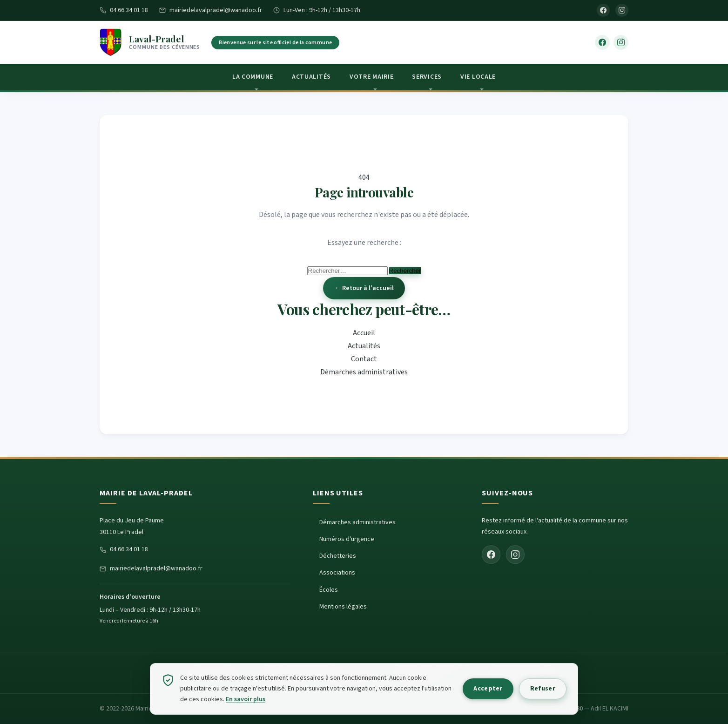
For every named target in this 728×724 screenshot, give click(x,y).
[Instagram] (622, 10)
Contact (364, 359)
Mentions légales (343, 607)
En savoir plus (277, 699)
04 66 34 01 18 (124, 10)
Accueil (364, 333)
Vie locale (478, 77)
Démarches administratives (364, 372)
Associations (337, 573)
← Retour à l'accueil (364, 288)
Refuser (540, 689)
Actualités (311, 77)
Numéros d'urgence (347, 539)
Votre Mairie (371, 77)
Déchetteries (338, 556)
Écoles (329, 590)
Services (427, 77)
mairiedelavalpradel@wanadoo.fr (211, 10)
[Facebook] (603, 10)
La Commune (253, 77)
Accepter (481, 689)
